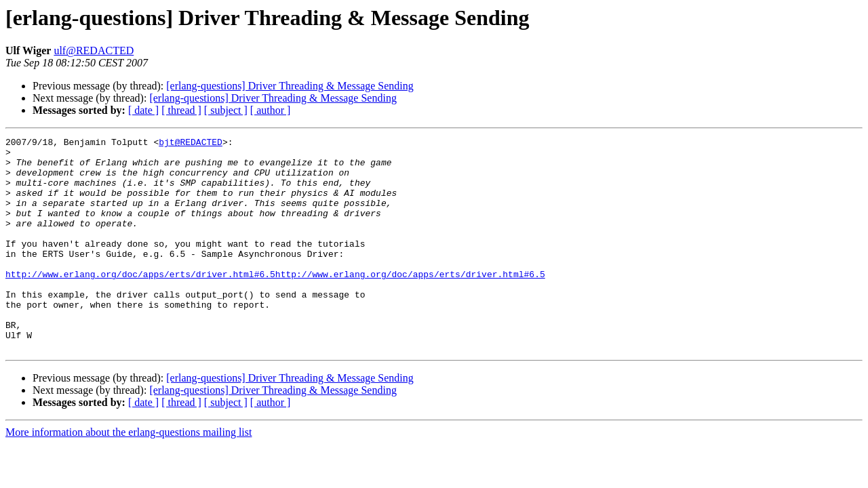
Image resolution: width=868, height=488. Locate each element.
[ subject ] (226, 110)
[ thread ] (181, 110)
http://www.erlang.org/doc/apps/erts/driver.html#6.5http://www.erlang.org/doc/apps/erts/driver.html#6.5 (275, 302)
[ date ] (143, 110)
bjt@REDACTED (191, 144)
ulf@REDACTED (94, 50)
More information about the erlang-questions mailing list (129, 475)
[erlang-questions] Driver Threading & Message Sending (290, 86)
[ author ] (271, 110)
